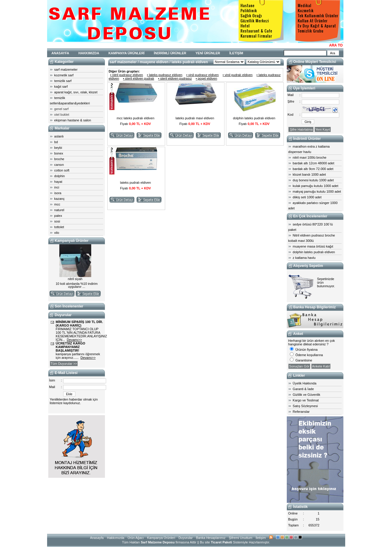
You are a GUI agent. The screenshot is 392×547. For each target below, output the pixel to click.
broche (59, 159)
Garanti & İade (303, 389)
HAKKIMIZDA (89, 53)
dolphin (59, 176)
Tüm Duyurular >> (64, 364)
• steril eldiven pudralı (138, 78)
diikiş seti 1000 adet (307, 197)
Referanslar (301, 412)
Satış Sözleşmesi (305, 406)
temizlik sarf (63, 81)
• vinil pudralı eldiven (238, 75)
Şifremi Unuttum (241, 538)
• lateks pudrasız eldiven (165, 75)
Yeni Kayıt (323, 129)
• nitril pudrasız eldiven (127, 75)
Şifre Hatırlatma (301, 129)
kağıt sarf (61, 86)
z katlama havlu (304, 258)
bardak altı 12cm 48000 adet (313, 163)
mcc (57, 204)
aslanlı (59, 136)
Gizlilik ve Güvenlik (306, 395)
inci (57, 187)
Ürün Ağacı (136, 538)
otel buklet (62, 115)
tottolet (59, 227)
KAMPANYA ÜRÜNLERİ (127, 53)
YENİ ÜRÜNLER (208, 53)
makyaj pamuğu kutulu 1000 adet (317, 191)
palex (58, 216)
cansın (59, 165)
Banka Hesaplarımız (211, 538)
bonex (59, 153)
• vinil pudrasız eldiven (203, 75)
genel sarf (61, 109)
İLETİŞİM (236, 53)
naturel (59, 210)
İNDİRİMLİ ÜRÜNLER (170, 53)
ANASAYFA (61, 53)
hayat (58, 182)
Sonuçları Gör (299, 366)
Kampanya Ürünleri (161, 538)
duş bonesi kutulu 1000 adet (313, 180)
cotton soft (62, 170)
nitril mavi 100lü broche (310, 157)
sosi (57, 221)
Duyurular (186, 538)
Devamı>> (74, 340)
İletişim (261, 538)
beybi (58, 148)
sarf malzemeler (66, 69)
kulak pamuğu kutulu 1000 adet (316, 186)
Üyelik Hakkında (305, 383)
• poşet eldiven (207, 78)
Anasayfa (97, 538)
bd (56, 142)
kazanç (59, 199)
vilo (57, 233)
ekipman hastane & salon (73, 120)
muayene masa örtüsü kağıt (313, 246)
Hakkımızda (116, 538)
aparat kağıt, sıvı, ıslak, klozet (76, 92)
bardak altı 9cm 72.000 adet (313, 169)
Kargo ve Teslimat (306, 400)
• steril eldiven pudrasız (175, 78)
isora (58, 193)
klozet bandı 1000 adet (309, 174)
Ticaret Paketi (221, 542)
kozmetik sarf (64, 75)
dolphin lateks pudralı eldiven (314, 252)
